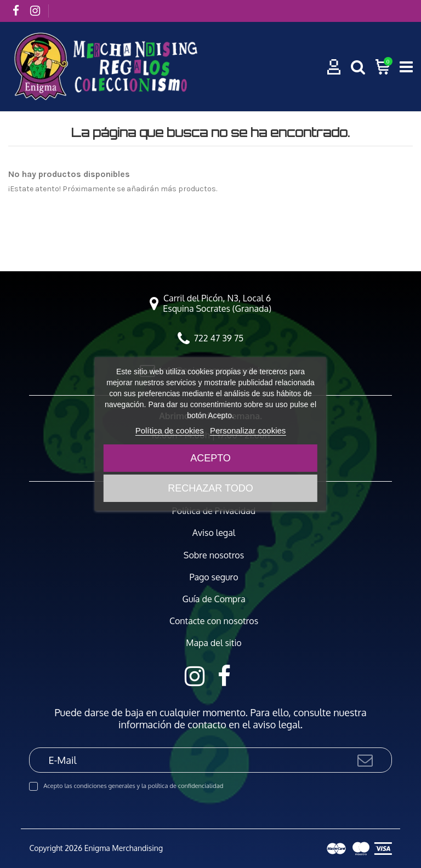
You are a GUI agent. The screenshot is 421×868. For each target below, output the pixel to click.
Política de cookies (170, 430)
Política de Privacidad (214, 511)
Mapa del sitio (214, 643)
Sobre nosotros (214, 555)
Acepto (210, 458)
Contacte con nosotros (214, 621)
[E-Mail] (192, 760)
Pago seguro (214, 577)
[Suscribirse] (365, 760)
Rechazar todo (210, 488)
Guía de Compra (214, 599)
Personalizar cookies (248, 430)
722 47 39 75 (219, 338)
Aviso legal (214, 533)
